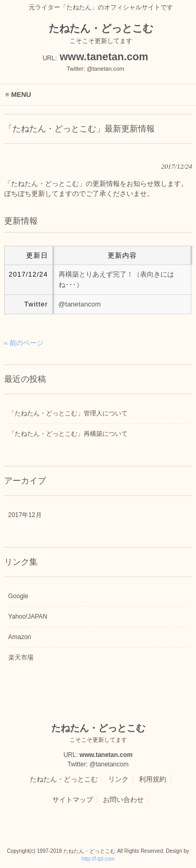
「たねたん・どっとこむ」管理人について (68, 413)
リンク (118, 779)
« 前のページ (24, 343)
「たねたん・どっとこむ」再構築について (68, 434)
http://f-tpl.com (98, 859)
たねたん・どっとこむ (64, 779)
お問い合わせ (123, 800)
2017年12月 (25, 515)
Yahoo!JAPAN (28, 617)
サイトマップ (73, 800)
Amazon (20, 637)
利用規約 (153, 779)
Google (19, 596)
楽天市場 (21, 657)
